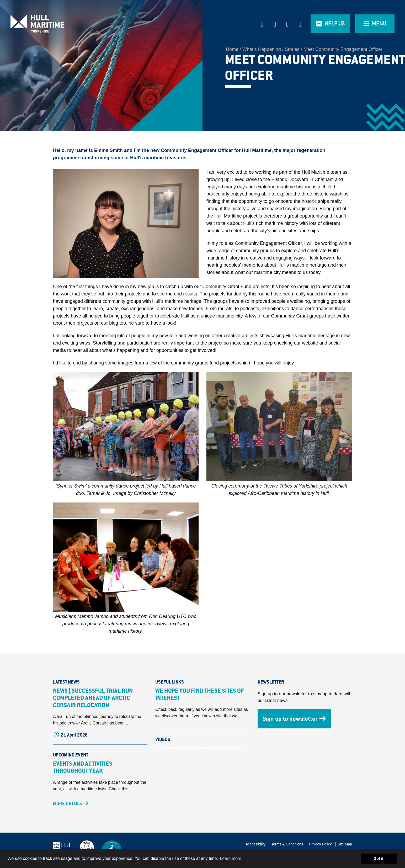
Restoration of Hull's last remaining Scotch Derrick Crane (202, 748)
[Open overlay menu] (375, 24)
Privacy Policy (320, 844)
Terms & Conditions (287, 844)
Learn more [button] (231, 858)
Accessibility (255, 844)
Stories (292, 49)
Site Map (345, 844)
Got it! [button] (379, 859)
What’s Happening (262, 49)
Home (232, 49)
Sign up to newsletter (294, 719)
